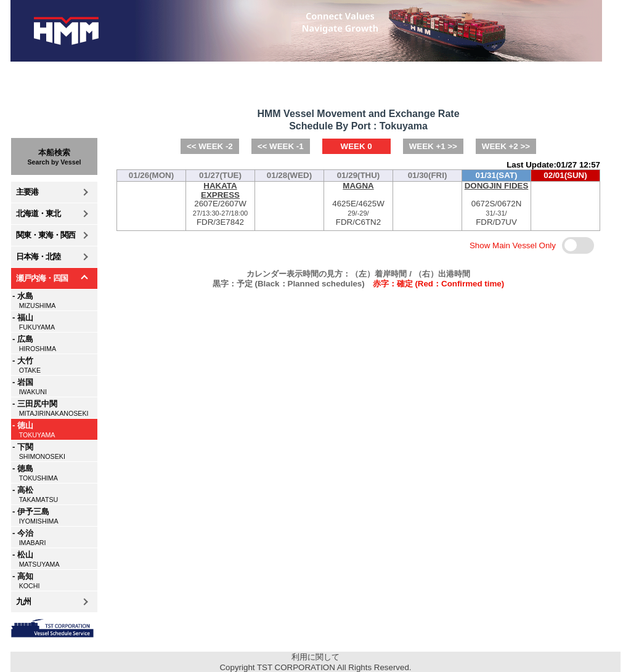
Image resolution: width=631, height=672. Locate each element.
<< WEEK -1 (281, 146)
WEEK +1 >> (433, 146)
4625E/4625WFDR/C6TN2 (358, 204)
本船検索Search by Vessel (54, 157)
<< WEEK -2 (210, 146)
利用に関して (315, 657)
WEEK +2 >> (506, 146)
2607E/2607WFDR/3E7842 (220, 204)
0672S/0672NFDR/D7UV (496, 204)
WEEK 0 (356, 146)
